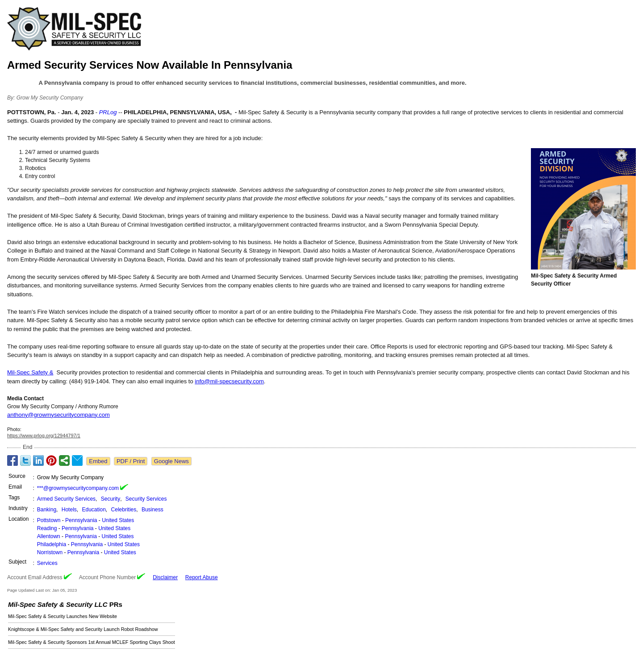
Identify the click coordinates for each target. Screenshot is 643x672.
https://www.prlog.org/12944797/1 (44, 436)
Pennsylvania (81, 520)
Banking (47, 510)
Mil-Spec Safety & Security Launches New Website (63, 616)
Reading (47, 528)
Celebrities (124, 510)
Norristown (50, 552)
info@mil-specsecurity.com (229, 381)
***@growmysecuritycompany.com (78, 488)
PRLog (108, 112)
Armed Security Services (66, 499)
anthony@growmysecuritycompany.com (58, 415)
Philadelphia (52, 544)
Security (111, 499)
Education (94, 510)
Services (47, 563)
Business (152, 510)
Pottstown (49, 520)
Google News (171, 461)
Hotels (69, 510)
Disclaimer (165, 577)
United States (118, 520)
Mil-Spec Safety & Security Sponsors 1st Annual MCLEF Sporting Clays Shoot (92, 642)
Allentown (49, 536)
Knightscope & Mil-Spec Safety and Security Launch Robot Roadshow (83, 629)
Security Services (146, 499)
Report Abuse (202, 577)
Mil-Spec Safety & (30, 372)
